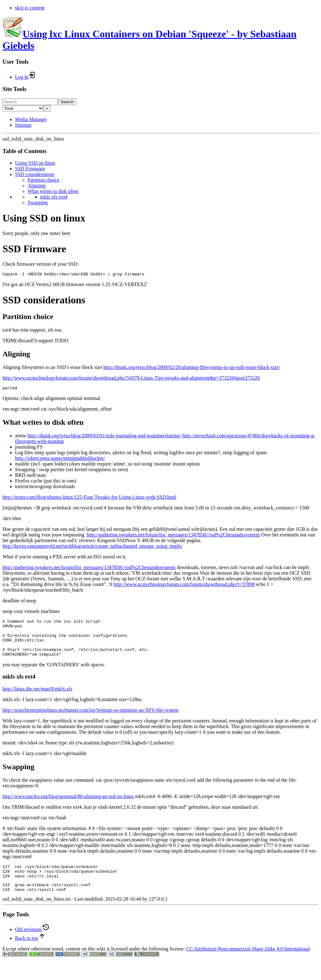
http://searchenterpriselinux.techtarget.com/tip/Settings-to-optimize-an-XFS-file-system (90, 719)
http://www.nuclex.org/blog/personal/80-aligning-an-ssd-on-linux (68, 806)
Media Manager (31, 119)
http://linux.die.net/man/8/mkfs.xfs (37, 698)
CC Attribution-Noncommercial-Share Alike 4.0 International (248, 963)
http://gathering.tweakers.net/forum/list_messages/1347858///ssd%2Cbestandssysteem (173, 537)
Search (67, 102)
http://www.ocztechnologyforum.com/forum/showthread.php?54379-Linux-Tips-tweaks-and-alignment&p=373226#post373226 (131, 379)
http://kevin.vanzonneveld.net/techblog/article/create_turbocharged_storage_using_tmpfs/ (93, 548)
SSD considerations (35, 174)
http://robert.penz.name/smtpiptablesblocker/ (60, 460)
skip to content (30, 8)
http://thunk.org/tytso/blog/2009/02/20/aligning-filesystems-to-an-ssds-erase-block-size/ (192, 368)
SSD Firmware (30, 169)
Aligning (37, 186)
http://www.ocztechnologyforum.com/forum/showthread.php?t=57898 (184, 586)
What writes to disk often (53, 191)
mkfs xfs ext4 (54, 197)
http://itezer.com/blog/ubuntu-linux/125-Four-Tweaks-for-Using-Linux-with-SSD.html (89, 499)
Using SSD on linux (35, 163)
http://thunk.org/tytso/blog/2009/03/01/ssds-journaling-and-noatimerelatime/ (104, 437)
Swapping (38, 202)
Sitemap (23, 125)
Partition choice (43, 180)
